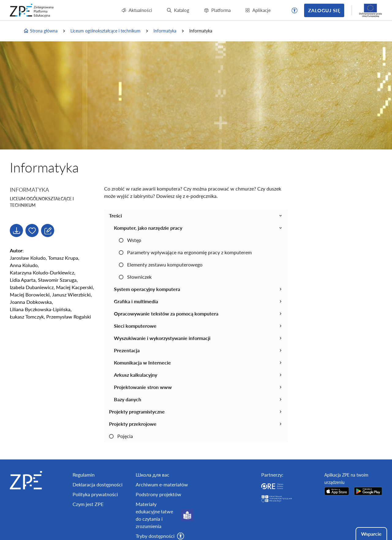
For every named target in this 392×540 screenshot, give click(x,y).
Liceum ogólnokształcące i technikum (106, 31)
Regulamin (84, 475)
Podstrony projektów (158, 494)
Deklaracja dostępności (98, 484)
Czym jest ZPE (88, 504)
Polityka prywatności (95, 494)
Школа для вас (153, 475)
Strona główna (40, 31)
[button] (295, 10)
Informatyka (165, 31)
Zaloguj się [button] (324, 10)
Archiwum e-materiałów (162, 484)
